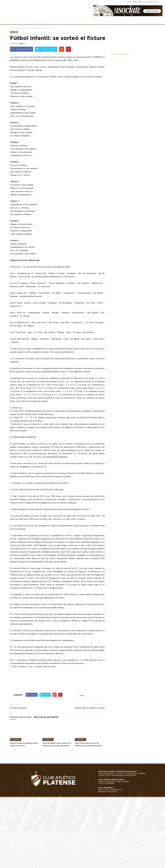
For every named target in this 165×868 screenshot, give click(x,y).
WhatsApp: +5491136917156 (126, 775)
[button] (161, 21)
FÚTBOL (45, 21)
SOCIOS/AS (95, 21)
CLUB (16, 21)
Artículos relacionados (21, 717)
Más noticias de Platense (46, 717)
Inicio (12, 28)
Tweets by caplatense (120, 54)
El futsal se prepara (18, 708)
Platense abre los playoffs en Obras (90, 708)
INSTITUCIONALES (30, 21)
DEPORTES (56, 21)
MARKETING (70, 21)
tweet (82, 695)
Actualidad (20, 28)
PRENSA (83, 21)
